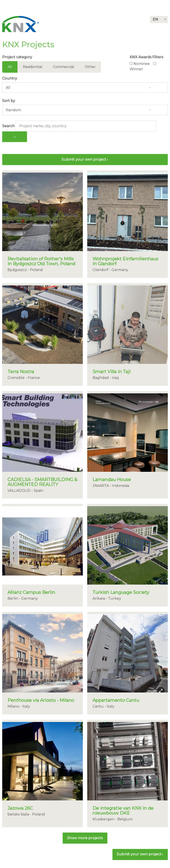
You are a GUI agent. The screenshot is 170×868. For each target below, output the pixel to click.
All (10, 67)
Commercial (64, 67)
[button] (85, 838)
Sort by (9, 101)
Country (10, 78)
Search (8, 126)
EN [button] (155, 19)
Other (90, 67)
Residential (33, 67)
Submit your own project (84, 159)
